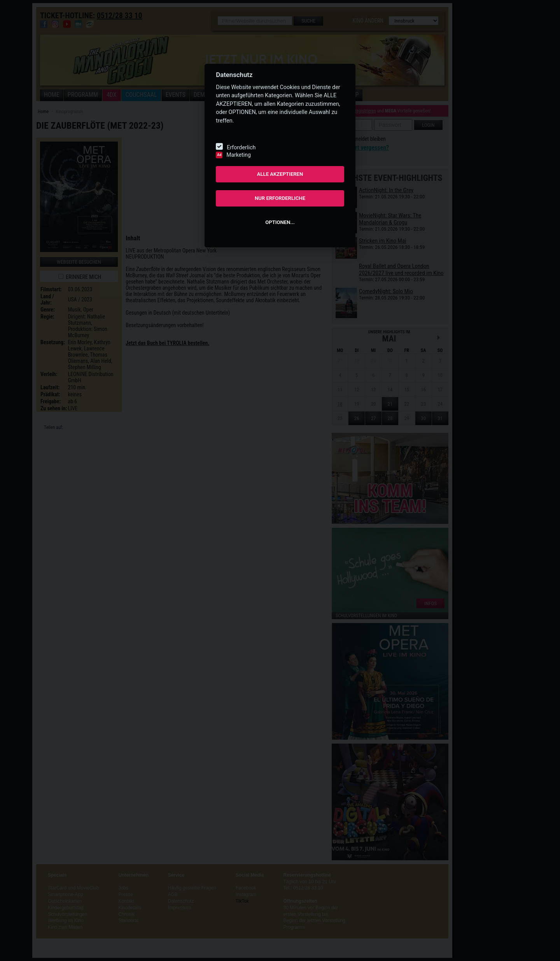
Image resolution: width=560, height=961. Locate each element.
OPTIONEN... (280, 222)
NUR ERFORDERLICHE (280, 198)
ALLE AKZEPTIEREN (280, 174)
